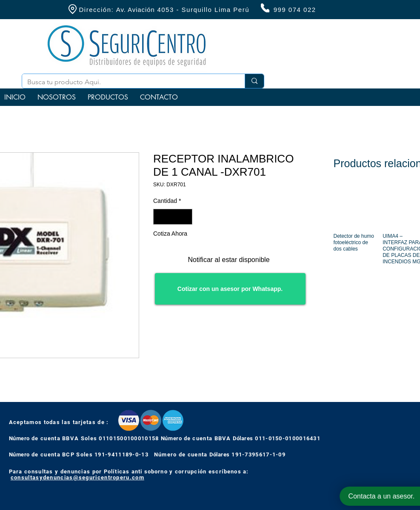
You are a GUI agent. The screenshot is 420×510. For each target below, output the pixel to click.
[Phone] (265, 8)
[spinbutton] (173, 217)
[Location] (73, 9)
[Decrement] (160, 217)
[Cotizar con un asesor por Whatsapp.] (230, 289)
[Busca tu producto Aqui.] (127, 82)
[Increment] (186, 217)
